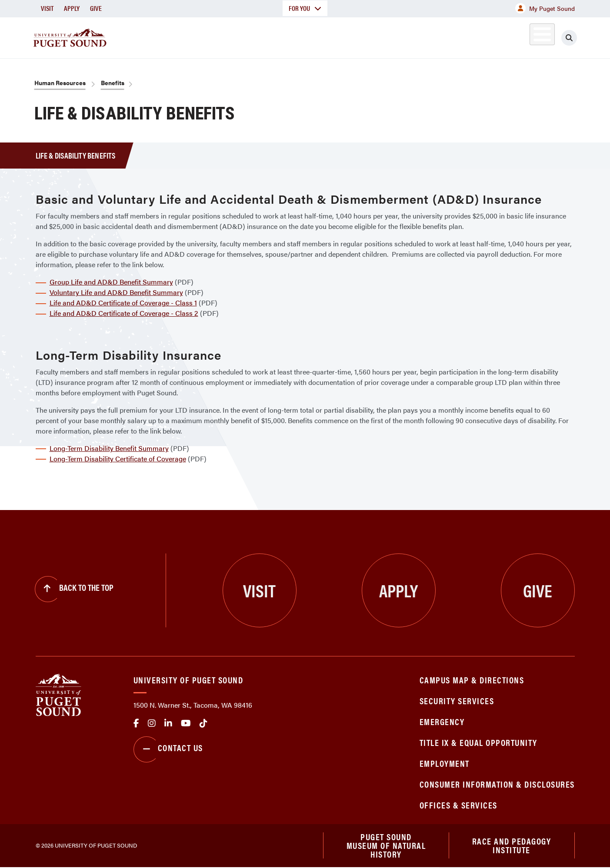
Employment (445, 763)
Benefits (113, 83)
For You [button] (305, 8)
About (216, 36)
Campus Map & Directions (472, 680)
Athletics (474, 36)
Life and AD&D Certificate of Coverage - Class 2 (124, 313)
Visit (47, 8)
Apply (72, 8)
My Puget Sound (545, 8)
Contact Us (168, 749)
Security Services (457, 701)
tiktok (203, 723)
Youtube (186, 723)
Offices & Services (458, 805)
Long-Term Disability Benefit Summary (109, 448)
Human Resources (60, 83)
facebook (136, 723)
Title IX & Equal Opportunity (478, 742)
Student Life (407, 36)
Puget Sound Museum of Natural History (386, 846)
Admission (339, 36)
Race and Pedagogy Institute (512, 846)
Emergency (442, 721)
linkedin (168, 723)
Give (96, 8)
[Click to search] (569, 38)
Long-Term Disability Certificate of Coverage (118, 459)
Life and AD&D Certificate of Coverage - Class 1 (123, 303)
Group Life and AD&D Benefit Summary (111, 282)
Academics (274, 36)
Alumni (521, 36)
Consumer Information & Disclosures (497, 784)
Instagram (152, 723)
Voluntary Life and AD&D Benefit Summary (116, 292)
